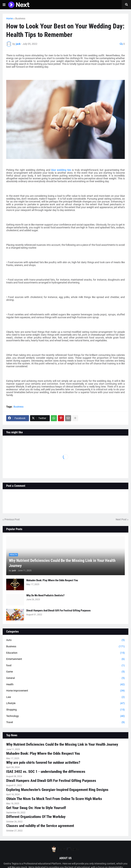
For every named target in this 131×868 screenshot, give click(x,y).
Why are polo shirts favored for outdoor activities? (43, 763)
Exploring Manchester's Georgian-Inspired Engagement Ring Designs (57, 790)
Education (65, 653)
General (65, 678)
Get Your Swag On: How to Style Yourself (36, 808)
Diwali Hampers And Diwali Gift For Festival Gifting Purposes (58, 611)
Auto (65, 640)
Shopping (65, 710)
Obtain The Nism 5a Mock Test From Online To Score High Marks (54, 799)
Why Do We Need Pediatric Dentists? (45, 595)
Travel (65, 722)
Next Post (121, 519)
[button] (4, 5)
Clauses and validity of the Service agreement (40, 826)
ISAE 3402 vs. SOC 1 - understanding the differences (46, 772)
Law (65, 697)
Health (65, 685)
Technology (65, 716)
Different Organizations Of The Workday (36, 817)
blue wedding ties (61, 170)
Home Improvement (65, 691)
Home (10, 18)
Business (20, 18)
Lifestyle (65, 703)
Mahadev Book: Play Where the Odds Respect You (52, 580)
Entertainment (65, 659)
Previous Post (12, 519)
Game (65, 672)
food (65, 666)
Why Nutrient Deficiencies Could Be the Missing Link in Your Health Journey (62, 563)
